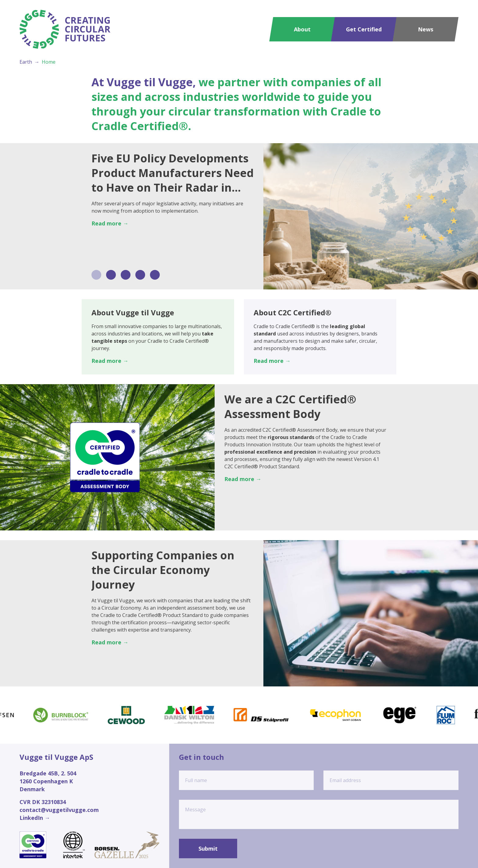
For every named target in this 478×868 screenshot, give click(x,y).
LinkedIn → (35, 818)
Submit (208, 849)
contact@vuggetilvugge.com (59, 810)
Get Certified (364, 29)
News (426, 29)
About (302, 29)
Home (49, 62)
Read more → (110, 223)
